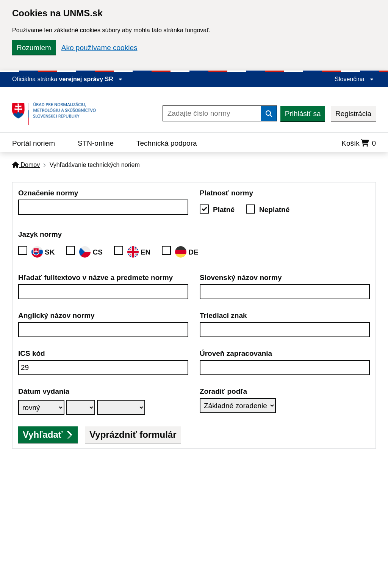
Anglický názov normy (56, 315)
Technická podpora (167, 143)
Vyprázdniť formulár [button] (133, 435)
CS (91, 252)
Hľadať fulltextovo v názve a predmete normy (95, 277)
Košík (359, 143)
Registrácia (353, 114)
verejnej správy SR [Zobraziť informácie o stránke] (91, 79)
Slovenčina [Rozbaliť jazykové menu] (354, 79)
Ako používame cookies (99, 48)
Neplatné (274, 210)
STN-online (96, 143)
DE (187, 252)
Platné (224, 210)
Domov (26, 165)
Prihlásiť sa (303, 114)
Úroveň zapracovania (236, 353)
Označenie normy (48, 193)
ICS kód (32, 353)
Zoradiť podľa (223, 391)
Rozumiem (34, 48)
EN (139, 252)
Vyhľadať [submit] (48, 435)
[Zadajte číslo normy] (212, 113)
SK (43, 252)
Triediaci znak (223, 315)
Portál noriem (34, 143)
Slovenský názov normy (241, 277)
